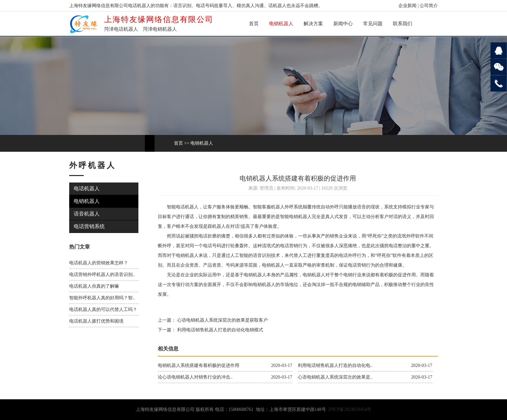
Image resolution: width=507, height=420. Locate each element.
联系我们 (403, 24)
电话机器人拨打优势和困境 (96, 321)
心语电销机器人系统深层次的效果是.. (335, 377)
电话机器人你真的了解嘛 (94, 286)
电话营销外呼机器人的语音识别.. (102, 275)
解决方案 (313, 24)
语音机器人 (87, 214)
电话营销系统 (89, 226)
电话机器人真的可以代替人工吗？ (103, 309)
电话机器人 (87, 188)
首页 (254, 24)
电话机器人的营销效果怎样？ (99, 263)
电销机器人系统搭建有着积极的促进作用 (199, 365)
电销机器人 (281, 24)
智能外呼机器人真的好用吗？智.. (102, 298)
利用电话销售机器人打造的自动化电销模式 (220, 330)
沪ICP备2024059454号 (350, 409)
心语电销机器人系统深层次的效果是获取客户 (222, 320)
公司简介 (429, 6)
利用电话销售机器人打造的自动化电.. (335, 365)
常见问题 (373, 24)
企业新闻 (407, 6)
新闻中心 (343, 24)
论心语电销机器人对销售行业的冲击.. (195, 377)
